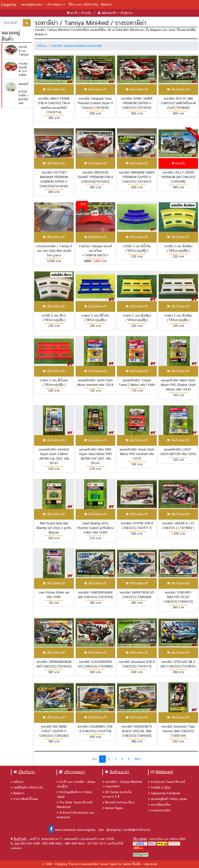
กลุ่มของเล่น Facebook (164, 793)
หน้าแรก (42, 46)
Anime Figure (113, 808)
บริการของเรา (55, 4)
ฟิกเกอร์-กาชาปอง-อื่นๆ (118, 802)
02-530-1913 (97, 844)
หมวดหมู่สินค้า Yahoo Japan (168, 799)
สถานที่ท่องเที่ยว (159, 805)
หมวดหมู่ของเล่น (31, 4)
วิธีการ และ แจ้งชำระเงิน (83, 4)
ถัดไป (138, 759)
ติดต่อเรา (107, 4)
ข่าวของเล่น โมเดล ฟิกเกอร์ (167, 782)
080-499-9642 (75, 844)
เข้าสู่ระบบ (126, 13)
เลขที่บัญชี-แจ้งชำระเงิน (27, 788)
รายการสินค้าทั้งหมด (24, 799)
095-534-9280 (30, 844)
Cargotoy (9, 5)
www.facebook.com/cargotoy (72, 830)
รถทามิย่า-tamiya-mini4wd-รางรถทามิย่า (77, 46)
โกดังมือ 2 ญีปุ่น (159, 788)
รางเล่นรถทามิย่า (160, 810)
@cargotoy (114, 830)
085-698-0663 (52, 844)
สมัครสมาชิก (109, 13)
